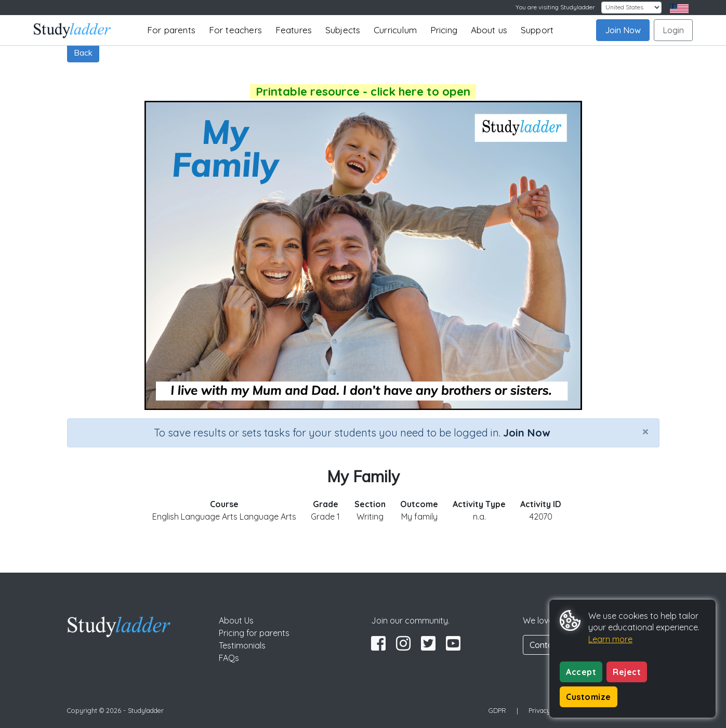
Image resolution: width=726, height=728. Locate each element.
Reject (627, 672)
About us (489, 30)
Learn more (610, 639)
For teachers (235, 30)
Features (294, 30)
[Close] (645, 431)
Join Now (623, 30)
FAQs (229, 658)
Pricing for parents (254, 633)
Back (83, 52)
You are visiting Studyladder (555, 7)
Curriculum (395, 30)
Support (537, 30)
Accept (581, 672)
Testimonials (242, 645)
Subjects (343, 30)
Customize (589, 697)
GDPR (497, 710)
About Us (236, 620)
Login (673, 30)
